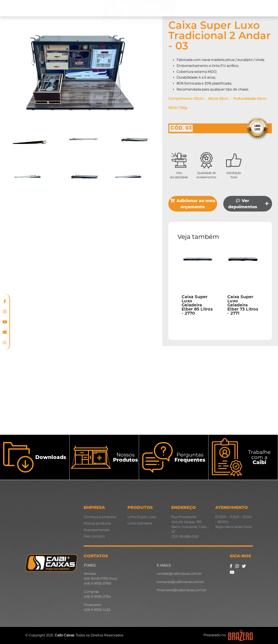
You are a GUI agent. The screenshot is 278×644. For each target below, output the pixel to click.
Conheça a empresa (26, 8)
